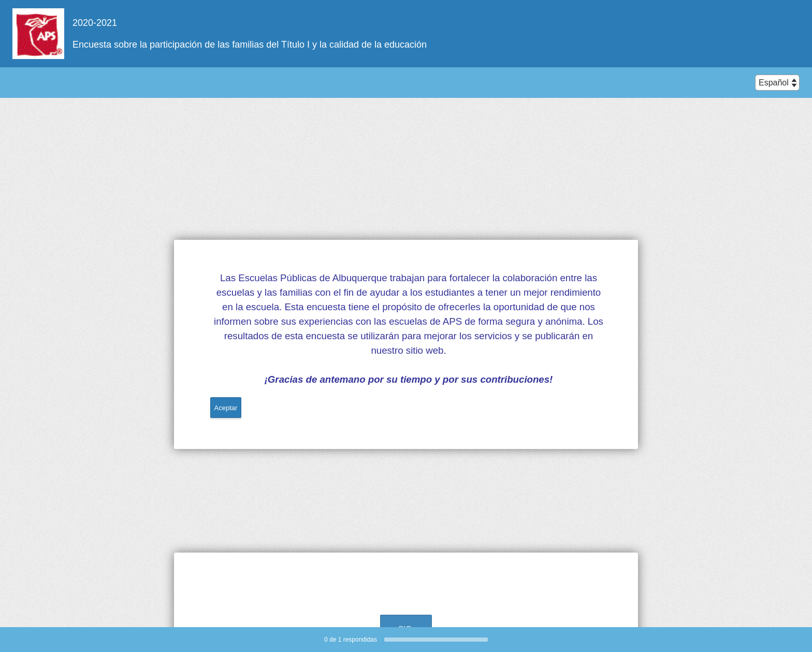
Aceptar (226, 408)
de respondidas (351, 640)
